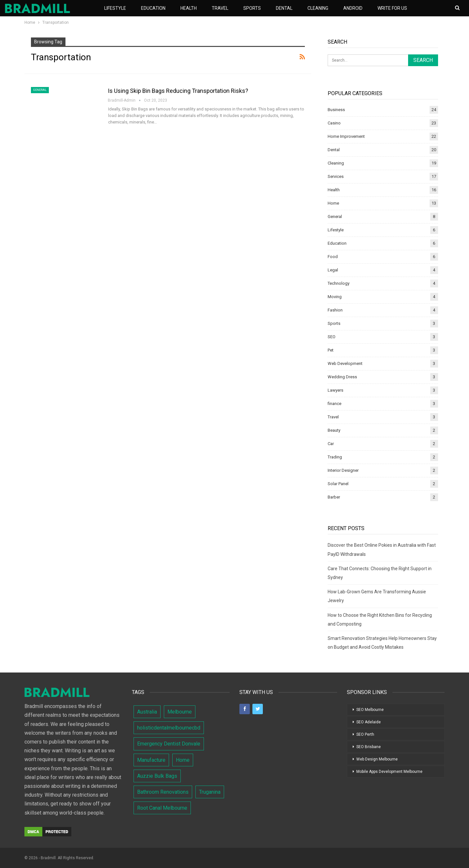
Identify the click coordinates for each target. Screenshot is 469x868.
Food (333, 257)
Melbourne (180, 712)
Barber (334, 497)
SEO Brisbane (369, 747)
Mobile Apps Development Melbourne (389, 772)
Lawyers (335, 390)
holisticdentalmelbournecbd (169, 728)
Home (333, 203)
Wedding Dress (342, 377)
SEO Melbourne (370, 710)
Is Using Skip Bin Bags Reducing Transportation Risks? (179, 91)
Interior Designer (343, 470)
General (40, 90)
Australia (147, 712)
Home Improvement (346, 136)
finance (334, 404)
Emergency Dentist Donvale (169, 744)
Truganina (210, 792)
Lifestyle (115, 8)
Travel (220, 8)
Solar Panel (338, 484)
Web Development (345, 363)
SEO (332, 337)
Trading (335, 457)
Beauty (334, 430)
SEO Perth (365, 734)
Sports (252, 8)
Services (336, 176)
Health (189, 8)
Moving (335, 297)
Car (331, 444)
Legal (333, 270)
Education (153, 8)
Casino (334, 123)
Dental (284, 8)
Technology (339, 283)
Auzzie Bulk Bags (157, 776)
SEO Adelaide (369, 722)
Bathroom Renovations (163, 792)
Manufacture (151, 760)
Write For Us (392, 8)
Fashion (335, 310)
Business (336, 110)
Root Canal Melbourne (162, 808)
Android (353, 8)
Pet (331, 350)
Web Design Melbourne (377, 759)
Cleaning (318, 8)
